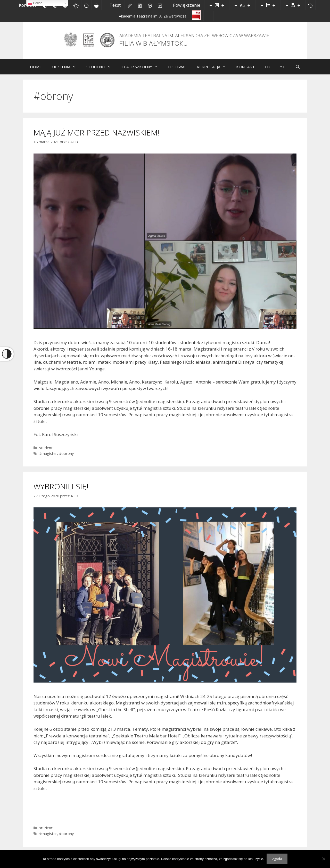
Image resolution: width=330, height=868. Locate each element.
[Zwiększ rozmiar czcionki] (249, 5)
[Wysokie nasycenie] (96, 5)
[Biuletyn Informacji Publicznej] (196, 15)
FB (267, 71)
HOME (36, 71)
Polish (35, 3)
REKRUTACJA (214, 71)
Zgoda (277, 859)
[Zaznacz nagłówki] (140, 5)
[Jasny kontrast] (76, 5)
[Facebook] (209, 16)
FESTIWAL (177, 71)
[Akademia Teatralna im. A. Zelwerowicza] (153, 16)
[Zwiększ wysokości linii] (274, 5)
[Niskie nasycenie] (86, 5)
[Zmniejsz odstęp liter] (287, 5)
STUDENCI (101, 71)
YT (282, 71)
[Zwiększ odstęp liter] (299, 5)
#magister (48, 457)
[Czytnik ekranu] (150, 5)
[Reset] (310, 5)
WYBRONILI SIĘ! (61, 490)
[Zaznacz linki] (130, 5)
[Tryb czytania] (160, 5)
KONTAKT (245, 71)
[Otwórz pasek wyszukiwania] (298, 71)
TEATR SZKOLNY (142, 71)
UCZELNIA (67, 71)
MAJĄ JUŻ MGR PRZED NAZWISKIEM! (96, 136)
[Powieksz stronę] (223, 5)
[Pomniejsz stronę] (211, 5)
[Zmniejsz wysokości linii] (262, 5)
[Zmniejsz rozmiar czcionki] (236, 5)
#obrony (66, 457)
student (46, 452)
